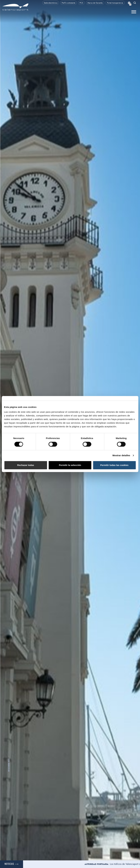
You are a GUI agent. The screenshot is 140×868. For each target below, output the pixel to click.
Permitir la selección (70, 465)
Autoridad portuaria (100, 864)
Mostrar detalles (121, 455)
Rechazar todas (26, 465)
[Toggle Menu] (134, 12)
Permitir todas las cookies (114, 465)
